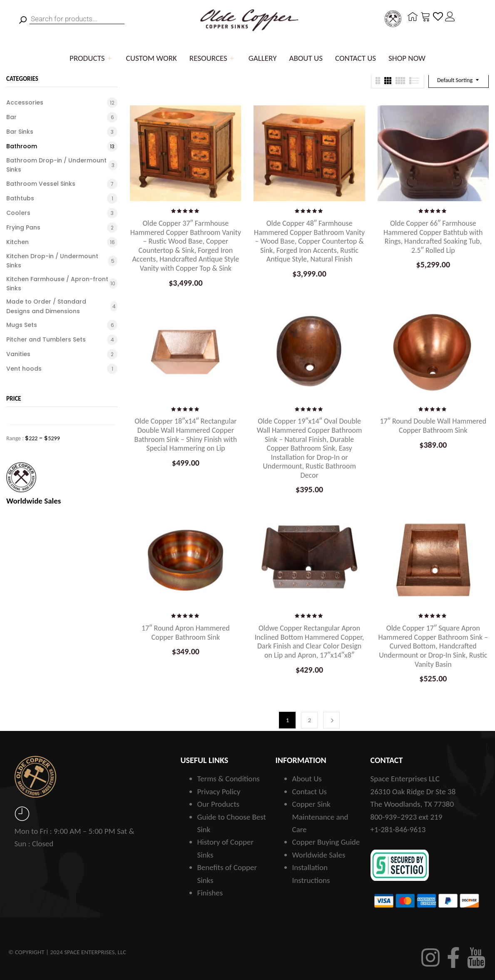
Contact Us (356, 58)
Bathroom (22, 146)
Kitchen (17, 242)
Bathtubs (20, 198)
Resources (213, 58)
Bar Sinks (20, 132)
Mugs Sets (22, 325)
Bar (11, 117)
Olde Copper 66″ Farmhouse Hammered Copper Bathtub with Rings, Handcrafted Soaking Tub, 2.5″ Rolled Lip (433, 237)
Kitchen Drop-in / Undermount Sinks (52, 261)
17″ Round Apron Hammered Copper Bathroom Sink (186, 633)
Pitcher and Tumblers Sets (46, 339)
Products (92, 58)
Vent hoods (24, 369)
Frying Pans (23, 227)
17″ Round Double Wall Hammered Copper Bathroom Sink (433, 426)
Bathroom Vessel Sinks (41, 184)
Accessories (25, 102)
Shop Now (407, 58)
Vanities (18, 354)
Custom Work (152, 58)
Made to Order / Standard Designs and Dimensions (46, 306)
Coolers (18, 213)
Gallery (263, 58)
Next (331, 720)
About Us (306, 58)
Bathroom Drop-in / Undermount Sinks (56, 165)
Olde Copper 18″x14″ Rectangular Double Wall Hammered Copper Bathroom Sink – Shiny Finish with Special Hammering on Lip (186, 435)
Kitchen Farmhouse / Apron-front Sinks (57, 284)
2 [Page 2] (310, 720)
